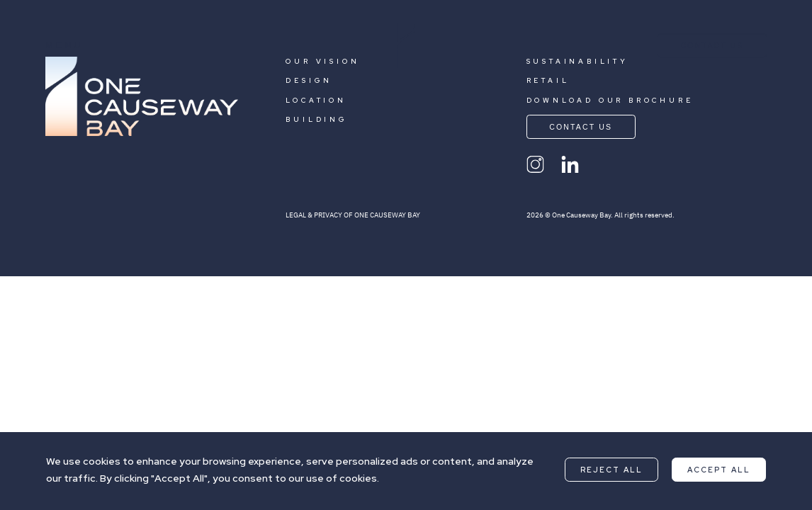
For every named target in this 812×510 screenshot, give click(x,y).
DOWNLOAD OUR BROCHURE (610, 100)
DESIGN (309, 80)
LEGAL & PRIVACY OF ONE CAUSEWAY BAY (353, 215)
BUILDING (316, 119)
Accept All (719, 470)
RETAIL (548, 80)
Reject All (611, 470)
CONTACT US (712, 45)
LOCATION (316, 100)
